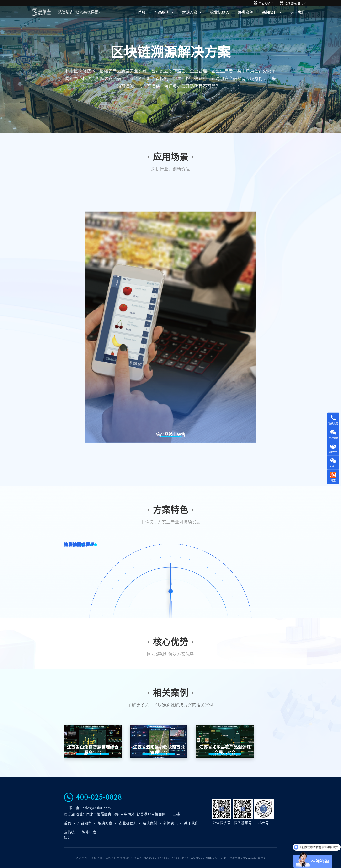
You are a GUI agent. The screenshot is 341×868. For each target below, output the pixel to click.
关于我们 (298, 12)
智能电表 (89, 832)
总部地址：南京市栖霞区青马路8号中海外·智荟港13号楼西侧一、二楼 (124, 814)
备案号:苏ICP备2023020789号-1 (247, 858)
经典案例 (246, 12)
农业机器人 (220, 12)
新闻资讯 (270, 12)
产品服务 (162, 12)
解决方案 (190, 12)
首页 (142, 12)
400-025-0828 (99, 797)
